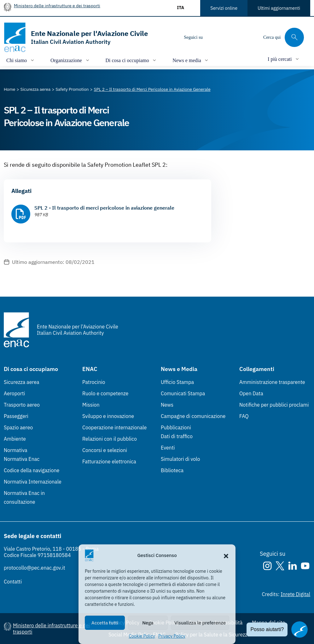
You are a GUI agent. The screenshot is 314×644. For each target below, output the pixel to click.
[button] (226, 555)
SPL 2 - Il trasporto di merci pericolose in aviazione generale (104, 208)
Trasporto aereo (22, 405)
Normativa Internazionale (33, 482)
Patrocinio (94, 382)
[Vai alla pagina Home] (10, 89)
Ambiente (15, 439)
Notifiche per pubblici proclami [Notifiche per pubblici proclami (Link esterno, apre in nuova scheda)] (274, 405)
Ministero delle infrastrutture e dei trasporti (57, 6)
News (167, 405)
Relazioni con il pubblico (110, 439)
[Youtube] (251, 37)
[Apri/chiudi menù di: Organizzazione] (70, 60)
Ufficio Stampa (177, 382)
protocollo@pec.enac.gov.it (35, 568)
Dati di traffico (177, 436)
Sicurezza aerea (22, 382)
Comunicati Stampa (183, 393)
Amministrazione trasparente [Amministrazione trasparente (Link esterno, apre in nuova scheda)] (272, 382)
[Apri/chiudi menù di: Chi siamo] (21, 60)
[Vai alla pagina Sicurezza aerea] (36, 89)
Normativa (16, 450)
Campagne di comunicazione (193, 416)
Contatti (13, 582)
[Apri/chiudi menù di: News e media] (191, 60)
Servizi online (224, 8)
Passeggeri (16, 416)
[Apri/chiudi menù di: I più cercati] (284, 59)
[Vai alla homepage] (76, 37)
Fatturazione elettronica (109, 461)
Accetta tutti (105, 623)
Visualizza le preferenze (200, 623)
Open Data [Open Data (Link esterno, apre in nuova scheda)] (251, 393)
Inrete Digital (295, 594)
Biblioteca (172, 470)
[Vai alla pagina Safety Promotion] (72, 89)
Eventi (168, 448)
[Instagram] (213, 37)
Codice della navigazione (32, 470)
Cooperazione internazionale (114, 427)
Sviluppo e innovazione (108, 416)
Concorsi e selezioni (105, 450)
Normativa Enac (22, 459)
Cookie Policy (142, 636)
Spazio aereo (18, 427)
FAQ (244, 416)
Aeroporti (15, 393)
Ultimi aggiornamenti (279, 8)
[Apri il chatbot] (299, 629)
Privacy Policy (172, 636)
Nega (148, 623)
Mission (91, 405)
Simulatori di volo (180, 459)
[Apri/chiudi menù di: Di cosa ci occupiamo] (132, 60)
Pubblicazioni (176, 427)
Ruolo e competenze (105, 393)
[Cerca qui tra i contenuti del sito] (284, 37)
